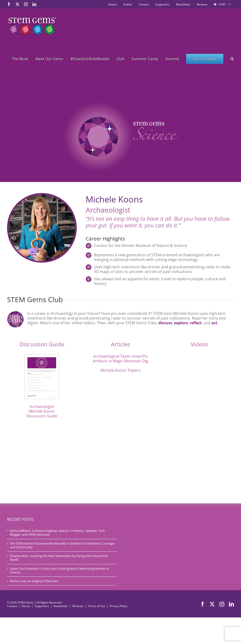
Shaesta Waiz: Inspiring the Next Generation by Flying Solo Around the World (59, 558)
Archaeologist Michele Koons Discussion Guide (42, 411)
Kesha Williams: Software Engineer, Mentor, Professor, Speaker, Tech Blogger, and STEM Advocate (57, 533)
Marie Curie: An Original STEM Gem (34, 581)
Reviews (78, 606)
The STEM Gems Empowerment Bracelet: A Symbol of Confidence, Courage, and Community (62, 545)
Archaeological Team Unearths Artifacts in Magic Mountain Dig (120, 359)
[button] (232, 59)
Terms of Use (96, 606)
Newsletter (61, 606)
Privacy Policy (118, 606)
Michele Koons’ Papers (120, 370)
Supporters (42, 606)
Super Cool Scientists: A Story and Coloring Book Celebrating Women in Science (59, 571)
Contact (12, 606)
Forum (26, 606)
